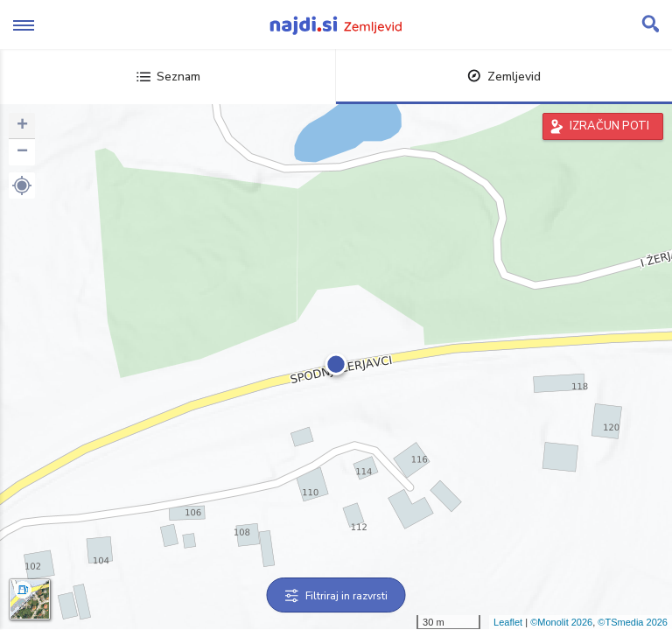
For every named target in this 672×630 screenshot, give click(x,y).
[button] (22, 185)
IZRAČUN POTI (609, 126)
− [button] (22, 152)
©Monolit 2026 (561, 622)
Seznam (168, 77)
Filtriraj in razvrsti (336, 596)
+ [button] (22, 126)
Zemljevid (504, 77)
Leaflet (508, 622)
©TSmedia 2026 (633, 622)
